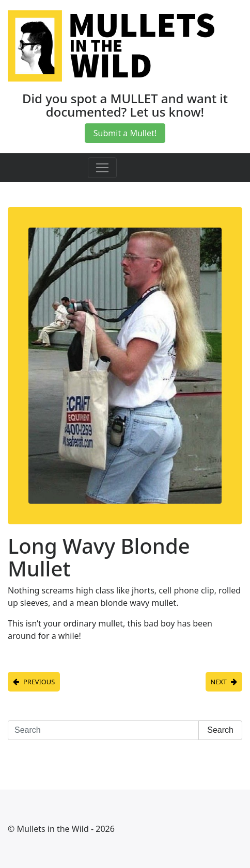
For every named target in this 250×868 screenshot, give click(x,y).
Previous (39, 682)
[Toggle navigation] (102, 168)
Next (219, 682)
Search (220, 730)
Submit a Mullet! (125, 133)
